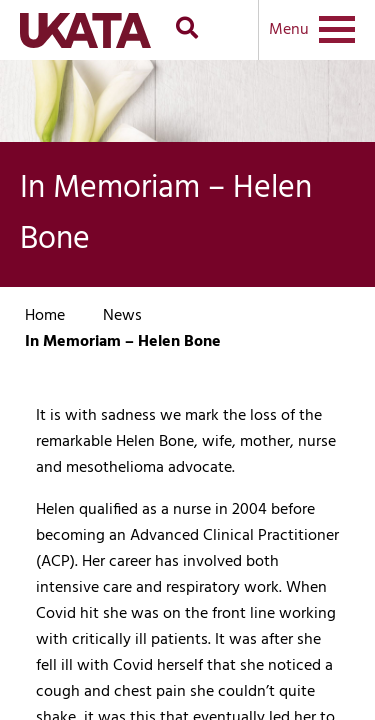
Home (45, 316)
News (122, 316)
